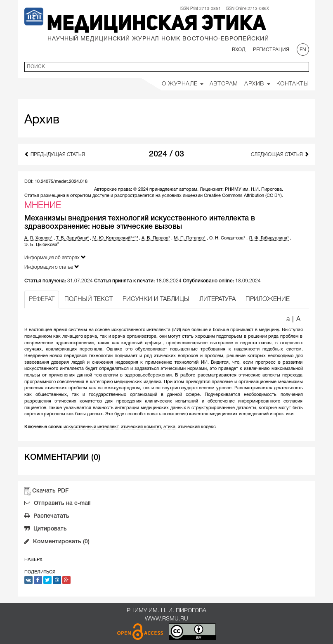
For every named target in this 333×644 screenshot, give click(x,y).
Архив (257, 84)
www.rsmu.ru (166, 619)
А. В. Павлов (156, 238)
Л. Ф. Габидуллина (269, 238)
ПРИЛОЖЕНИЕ (268, 299)
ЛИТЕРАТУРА (217, 299)
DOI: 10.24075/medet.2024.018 (56, 182)
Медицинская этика (156, 24)
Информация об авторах (55, 257)
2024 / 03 (166, 154)
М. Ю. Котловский (115, 238)
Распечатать (47, 517)
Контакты (293, 84)
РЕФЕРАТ (42, 299)
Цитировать (46, 530)
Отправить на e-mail (57, 504)
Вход (239, 50)
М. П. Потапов (190, 238)
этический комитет (141, 427)
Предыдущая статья (55, 154)
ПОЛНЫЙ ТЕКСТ (89, 299)
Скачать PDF (50, 491)
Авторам (224, 84)
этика (169, 427)
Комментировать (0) (57, 542)
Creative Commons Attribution (234, 196)
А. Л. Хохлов (38, 238)
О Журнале (183, 84)
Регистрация (271, 50)
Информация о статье (52, 267)
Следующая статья (280, 154)
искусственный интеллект (91, 427)
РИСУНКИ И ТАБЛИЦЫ (156, 299)
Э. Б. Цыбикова (42, 245)
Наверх (33, 560)
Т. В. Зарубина (72, 238)
